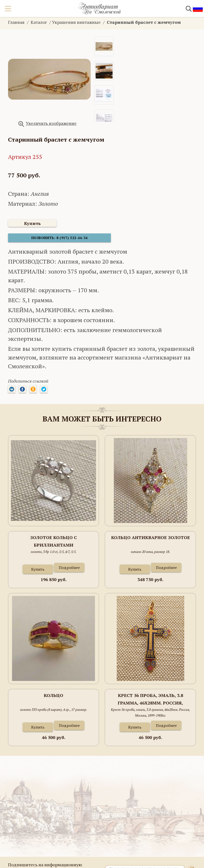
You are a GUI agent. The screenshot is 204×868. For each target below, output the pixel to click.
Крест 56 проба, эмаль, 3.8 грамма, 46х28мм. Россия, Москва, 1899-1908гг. (150, 702)
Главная (16, 22)
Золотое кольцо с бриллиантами (53, 544)
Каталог (39, 22)
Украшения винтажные (76, 22)
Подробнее (69, 570)
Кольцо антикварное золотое (151, 540)
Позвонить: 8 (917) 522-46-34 (44, 240)
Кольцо (53, 698)
